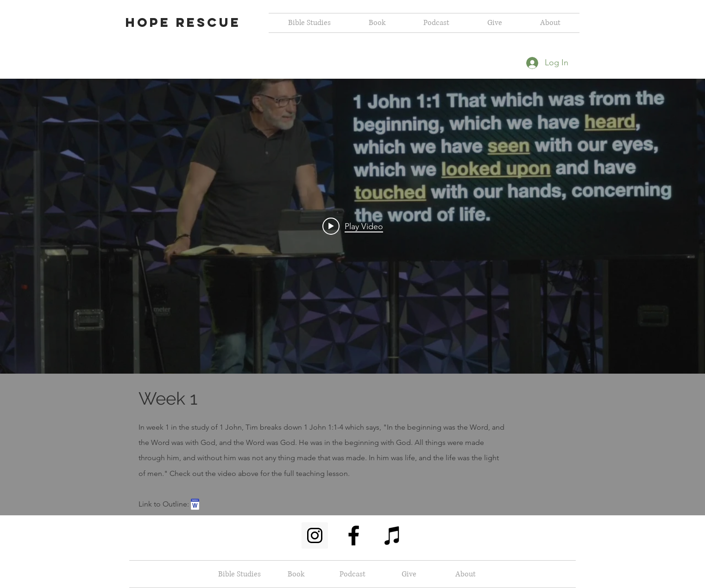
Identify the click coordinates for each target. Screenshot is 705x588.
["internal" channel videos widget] (352, 226)
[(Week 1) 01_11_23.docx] (195, 506)
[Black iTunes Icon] (393, 535)
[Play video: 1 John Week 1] (353, 226)
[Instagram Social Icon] (315, 535)
